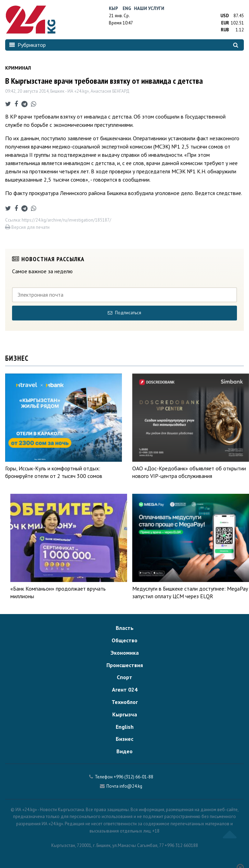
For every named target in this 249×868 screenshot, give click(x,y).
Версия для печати (27, 227)
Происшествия (125, 665)
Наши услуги (149, 8)
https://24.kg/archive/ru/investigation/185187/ (66, 220)
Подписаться (124, 313)
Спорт (124, 677)
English (125, 727)
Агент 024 (125, 690)
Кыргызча (125, 714)
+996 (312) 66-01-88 (133, 777)
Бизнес (124, 739)
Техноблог (125, 702)
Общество (124, 640)
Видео (124, 751)
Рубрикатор (28, 45)
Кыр (113, 8)
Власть (125, 628)
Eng (127, 8)
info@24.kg (131, 786)
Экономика (125, 653)
